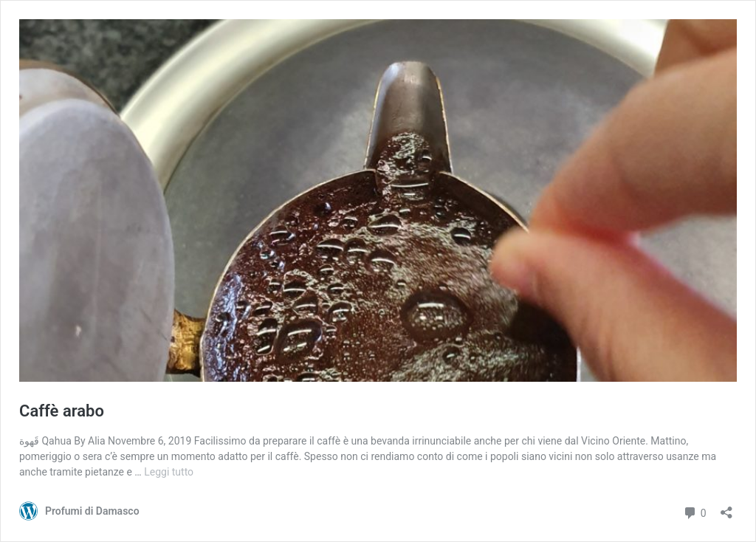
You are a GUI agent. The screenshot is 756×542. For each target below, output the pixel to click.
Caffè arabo (62, 411)
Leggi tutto (169, 472)
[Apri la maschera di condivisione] (726, 508)
